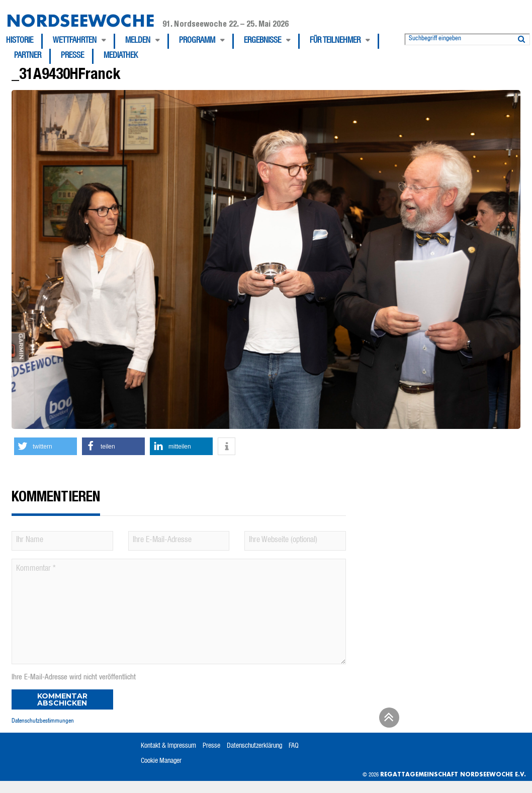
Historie (20, 41)
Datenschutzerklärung (254, 746)
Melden (138, 41)
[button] (46, 446)
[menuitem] (24, 41)
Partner (28, 56)
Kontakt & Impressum (168, 746)
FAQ (294, 746)
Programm (197, 41)
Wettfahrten (75, 41)
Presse (72, 56)
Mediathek (121, 56)
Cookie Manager (161, 761)
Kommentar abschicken (62, 699)
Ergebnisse (262, 41)
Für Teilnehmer (335, 41)
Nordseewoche (80, 20)
